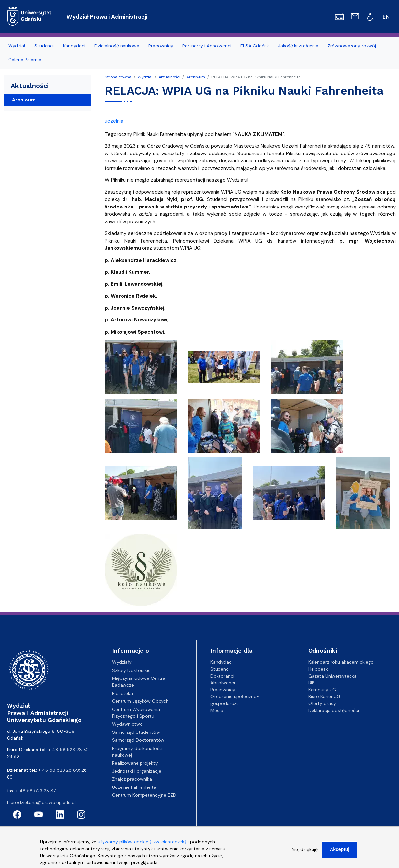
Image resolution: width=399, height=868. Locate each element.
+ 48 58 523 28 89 (59, 770)
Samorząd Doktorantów (138, 740)
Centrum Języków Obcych (140, 701)
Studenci (44, 46)
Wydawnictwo (127, 724)
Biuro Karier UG (324, 696)
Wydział (17, 46)
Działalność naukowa (117, 46)
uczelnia (114, 121)
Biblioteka (123, 693)
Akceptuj (340, 850)
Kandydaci (74, 46)
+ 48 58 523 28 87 (36, 791)
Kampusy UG (322, 690)
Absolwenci (223, 683)
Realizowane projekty (135, 763)
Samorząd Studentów (136, 732)
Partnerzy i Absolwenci (207, 46)
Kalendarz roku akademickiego (341, 662)
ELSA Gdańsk (255, 46)
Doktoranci (222, 676)
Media (217, 710)
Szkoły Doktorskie (131, 670)
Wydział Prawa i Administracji (107, 17)
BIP (311, 683)
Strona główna (118, 77)
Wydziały (122, 662)
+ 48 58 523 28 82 (69, 750)
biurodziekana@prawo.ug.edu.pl (41, 802)
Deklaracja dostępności (334, 710)
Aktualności (169, 77)
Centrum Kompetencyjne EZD (144, 795)
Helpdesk (318, 669)
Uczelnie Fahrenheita (134, 787)
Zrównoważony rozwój (352, 46)
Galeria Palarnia (25, 60)
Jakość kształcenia (298, 46)
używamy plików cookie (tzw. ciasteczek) (142, 843)
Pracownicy (161, 46)
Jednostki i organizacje (137, 771)
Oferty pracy (322, 703)
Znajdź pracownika (132, 779)
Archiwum (196, 77)
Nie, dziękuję (305, 850)
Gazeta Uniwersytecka (332, 676)
